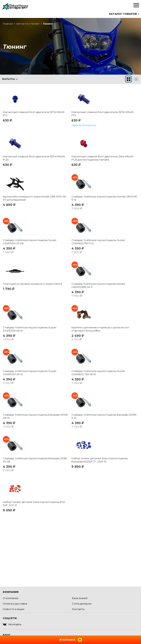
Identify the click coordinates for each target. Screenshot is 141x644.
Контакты (78, 609)
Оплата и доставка (15, 604)
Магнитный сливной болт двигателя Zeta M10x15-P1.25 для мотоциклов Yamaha (103, 158)
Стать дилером (82, 604)
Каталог (124, 14)
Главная (8, 24)
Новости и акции (14, 609)
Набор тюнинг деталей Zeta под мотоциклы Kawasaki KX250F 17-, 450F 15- (100, 460)
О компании (10, 598)
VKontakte (12, 624)
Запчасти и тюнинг (28, 24)
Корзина (70, 640)
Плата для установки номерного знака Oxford (32, 284)
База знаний (80, 598)
